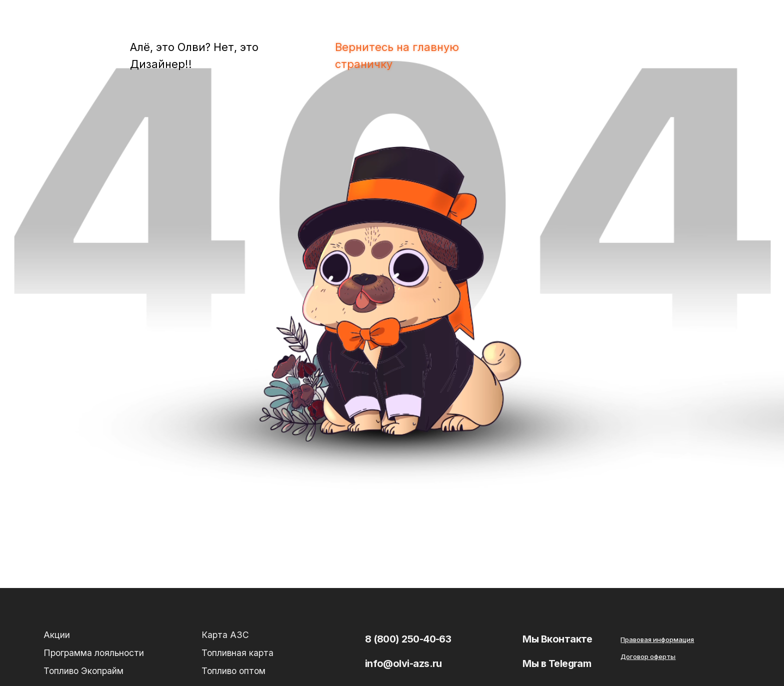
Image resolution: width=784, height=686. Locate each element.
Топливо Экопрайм (83, 671)
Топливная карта (237, 653)
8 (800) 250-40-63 (408, 639)
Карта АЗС (225, 635)
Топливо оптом (233, 671)
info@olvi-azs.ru (403, 663)
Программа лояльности (94, 653)
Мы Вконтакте (557, 639)
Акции (57, 635)
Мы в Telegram (557, 663)
